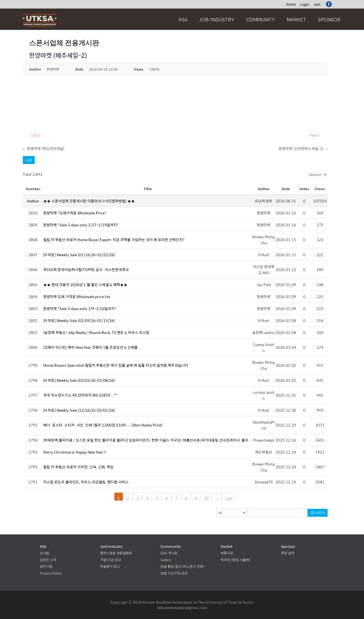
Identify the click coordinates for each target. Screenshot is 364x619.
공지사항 (46, 566)
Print (315, 136)
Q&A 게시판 (169, 553)
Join (317, 4)
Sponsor (329, 20)
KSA (183, 20)
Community (261, 20)
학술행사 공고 (110, 566)
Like (36, 136)
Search (318, 513)
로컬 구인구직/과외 (174, 573)
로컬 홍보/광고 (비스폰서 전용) (182, 566)
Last (229, 498)
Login (305, 4)
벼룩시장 (227, 553)
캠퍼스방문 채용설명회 (116, 553)
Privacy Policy (51, 573)
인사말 (45, 553)
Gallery (166, 560)
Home (291, 4)
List (29, 160)
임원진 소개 (48, 560)
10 (207, 498)
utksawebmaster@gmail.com (182, 607)
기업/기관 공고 (111, 560)
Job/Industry (217, 20)
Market (296, 20)
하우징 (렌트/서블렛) (235, 560)
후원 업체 (288, 553)
